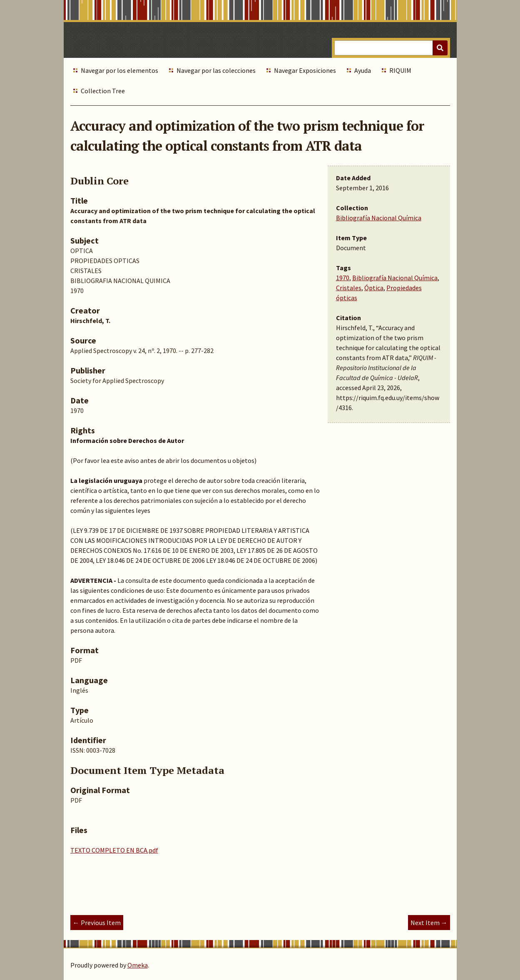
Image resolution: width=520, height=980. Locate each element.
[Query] (391, 48)
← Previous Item (97, 923)
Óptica (374, 288)
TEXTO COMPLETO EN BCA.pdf (114, 850)
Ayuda (363, 70)
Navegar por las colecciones (216, 70)
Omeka (138, 965)
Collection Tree (103, 91)
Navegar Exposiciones (305, 70)
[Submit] (440, 48)
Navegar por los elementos (119, 70)
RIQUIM (400, 70)
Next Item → (429, 923)
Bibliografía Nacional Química (379, 218)
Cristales (349, 288)
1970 (343, 278)
